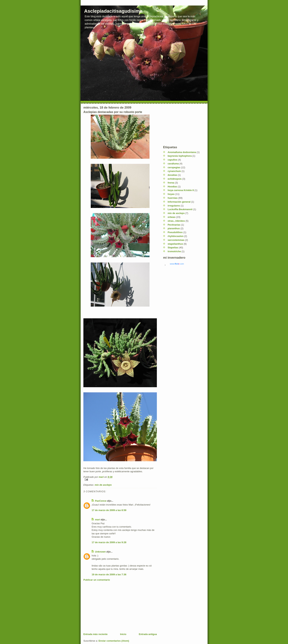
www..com (177, 264)
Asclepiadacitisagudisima (113, 11)
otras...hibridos (176, 221)
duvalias (172, 175)
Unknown (100, 552)
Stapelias (173, 248)
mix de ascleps (103, 485)
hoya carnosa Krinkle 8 (181, 190)
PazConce (101, 501)
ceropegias (174, 167)
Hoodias (172, 187)
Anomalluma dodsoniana (182, 152)
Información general (179, 202)
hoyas (171, 194)
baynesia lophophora (180, 156)
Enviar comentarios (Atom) (114, 641)
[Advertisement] (111, 607)
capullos (173, 160)
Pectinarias (174, 225)
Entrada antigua (148, 634)
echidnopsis (175, 179)
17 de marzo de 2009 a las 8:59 (109, 510)
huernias (173, 198)
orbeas (172, 217)
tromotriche (174, 251)
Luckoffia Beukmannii (180, 209)
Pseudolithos (175, 232)
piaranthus (174, 228)
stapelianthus (175, 244)
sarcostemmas (176, 240)
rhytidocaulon (176, 236)
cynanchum (174, 171)
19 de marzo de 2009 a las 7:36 (109, 574)
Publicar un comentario (97, 580)
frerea (171, 183)
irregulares (174, 206)
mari (97, 520)
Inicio (123, 634)
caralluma (173, 164)
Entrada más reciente (96, 634)
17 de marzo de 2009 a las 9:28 (109, 542)
